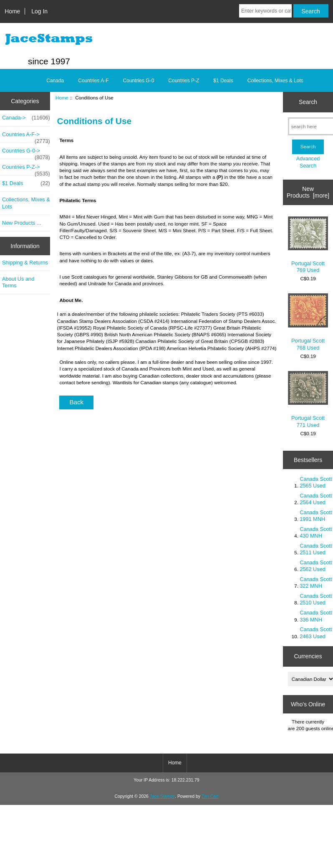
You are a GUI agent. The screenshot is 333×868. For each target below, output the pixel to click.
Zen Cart (210, 796)
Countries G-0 (139, 81)
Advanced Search (308, 162)
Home (12, 11)
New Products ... (22, 223)
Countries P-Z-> (26, 169)
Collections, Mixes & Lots (275, 81)
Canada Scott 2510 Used (316, 599)
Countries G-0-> (26, 153)
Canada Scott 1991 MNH (316, 516)
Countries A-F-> (26, 137)
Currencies (308, 656)
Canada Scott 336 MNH (316, 616)
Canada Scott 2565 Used (316, 482)
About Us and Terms (18, 282)
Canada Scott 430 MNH (316, 532)
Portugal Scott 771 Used (308, 400)
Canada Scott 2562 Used (316, 566)
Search (308, 102)
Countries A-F (93, 81)
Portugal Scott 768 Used (308, 322)
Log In (39, 11)
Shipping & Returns (25, 263)
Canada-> (26, 118)
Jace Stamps (162, 796)
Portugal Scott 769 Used (308, 245)
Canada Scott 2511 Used (316, 549)
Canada (55, 81)
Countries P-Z (184, 81)
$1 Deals (223, 81)
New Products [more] (308, 192)
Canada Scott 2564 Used (316, 499)
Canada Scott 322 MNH (316, 582)
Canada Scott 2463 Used (316, 633)
